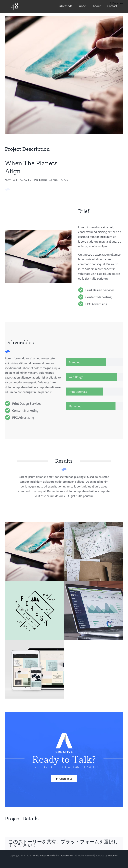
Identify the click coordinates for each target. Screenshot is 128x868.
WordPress (113, 855)
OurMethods (64, 6)
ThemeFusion (66, 855)
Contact (112, 6)
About (97, 6)
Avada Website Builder (44, 855)
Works (82, 6)
